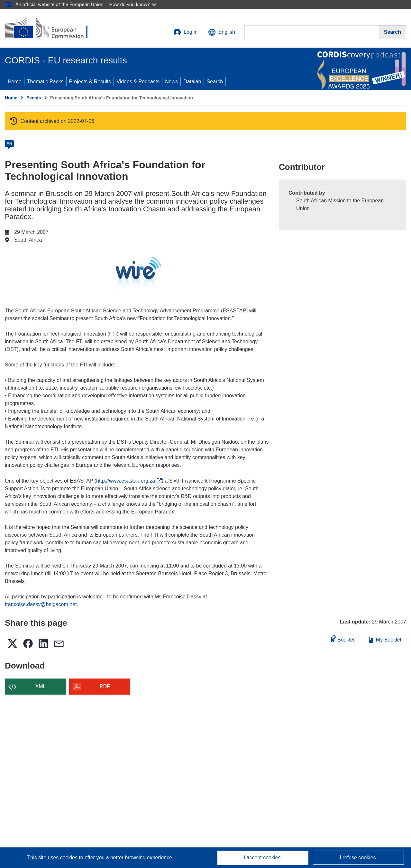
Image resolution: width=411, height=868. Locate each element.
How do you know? (133, 4)
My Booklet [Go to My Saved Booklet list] (385, 640)
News (171, 82)
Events (34, 98)
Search (215, 82)
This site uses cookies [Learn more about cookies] (53, 858)
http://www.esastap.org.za (129, 481)
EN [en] (9, 144)
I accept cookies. (263, 858)
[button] (222, 32)
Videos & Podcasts (138, 82)
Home (15, 82)
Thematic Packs (45, 82)
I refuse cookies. (358, 858)
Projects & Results (90, 82)
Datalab (192, 82)
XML (41, 686)
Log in (186, 32)
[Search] (393, 32)
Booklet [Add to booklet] (343, 639)
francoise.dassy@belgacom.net (41, 604)
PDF (105, 686)
